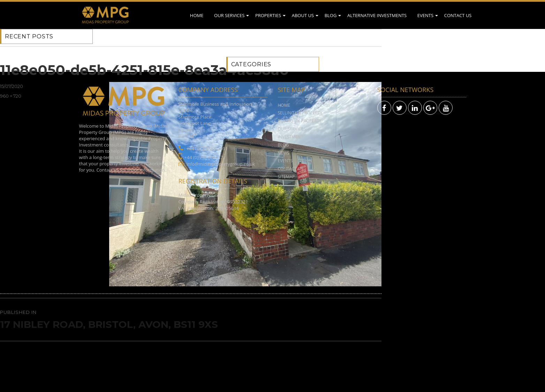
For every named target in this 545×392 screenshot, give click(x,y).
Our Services (229, 15)
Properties (268, 15)
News (284, 153)
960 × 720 (11, 96)
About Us (303, 15)
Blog (331, 15)
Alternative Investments (377, 15)
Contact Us (458, 15)
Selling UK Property (300, 113)
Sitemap (286, 177)
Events (425, 15)
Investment (291, 137)
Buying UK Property (300, 121)
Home (197, 15)
